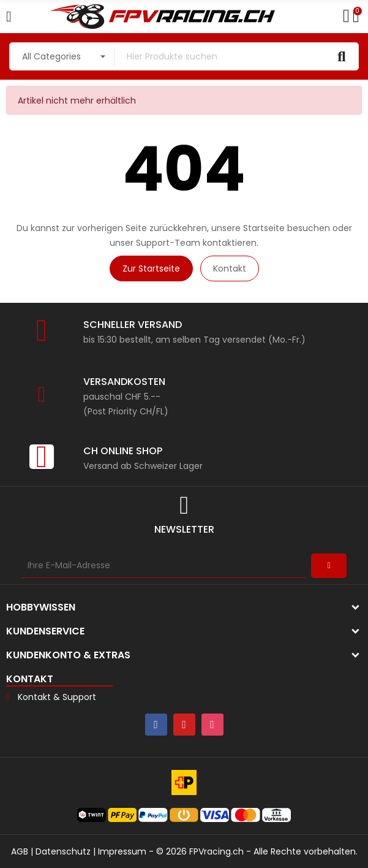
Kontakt (230, 268)
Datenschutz (63, 851)
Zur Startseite (151, 268)
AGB (20, 851)
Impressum (122, 851)
